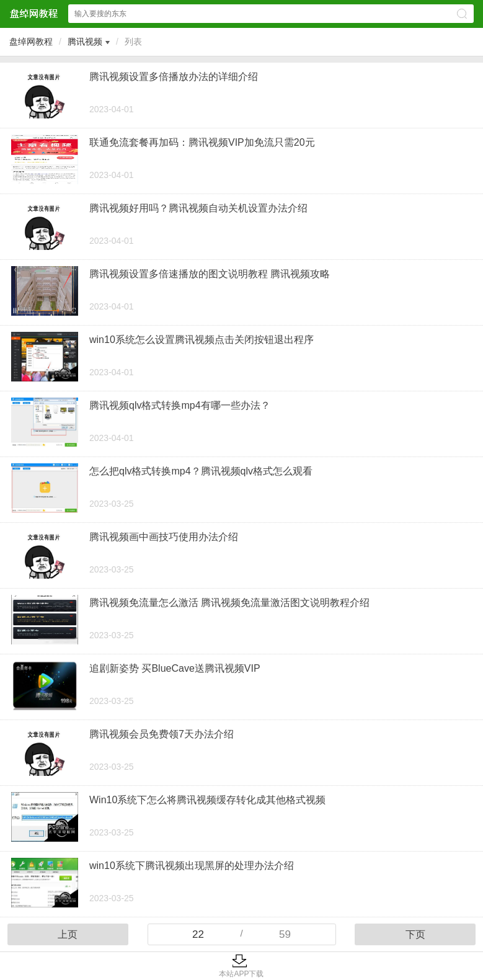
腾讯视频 (85, 42)
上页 (68, 934)
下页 (415, 934)
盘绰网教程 (31, 42)
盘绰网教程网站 (33, 13)
